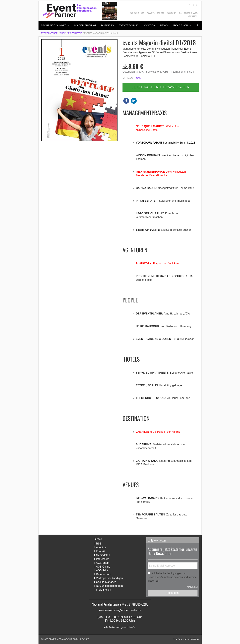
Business (107, 25)
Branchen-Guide (191, 13)
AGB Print (102, 570)
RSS (180, 13)
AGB (138, 78)
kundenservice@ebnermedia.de (120, 610)
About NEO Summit (53, 25)
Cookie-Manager (106, 582)
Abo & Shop (180, 25)
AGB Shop (102, 563)
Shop (63, 33)
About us (151, 13)
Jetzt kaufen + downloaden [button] (161, 87)
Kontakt (161, 13)
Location (149, 25)
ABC (143, 13)
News (164, 25)
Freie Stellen (103, 590)
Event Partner (49, 33)
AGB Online (103, 567)
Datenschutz (103, 574)
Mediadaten (171, 13)
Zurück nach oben (184, 639)
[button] (126, 101)
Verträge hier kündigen (109, 578)
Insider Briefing (85, 25)
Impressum (103, 559)
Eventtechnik (128, 25)
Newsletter (193, 16)
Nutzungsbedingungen (109, 586)
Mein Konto (134, 13)
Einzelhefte (75, 33)
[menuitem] (55, 25)
